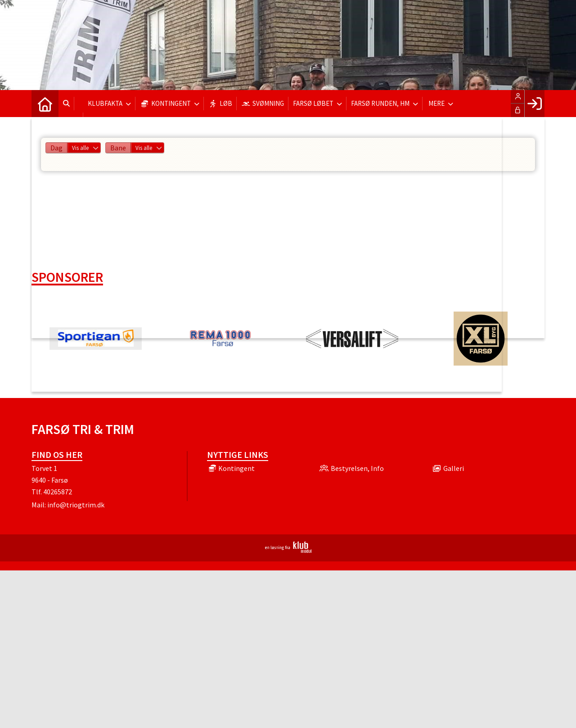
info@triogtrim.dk (76, 505)
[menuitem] (45, 104)
